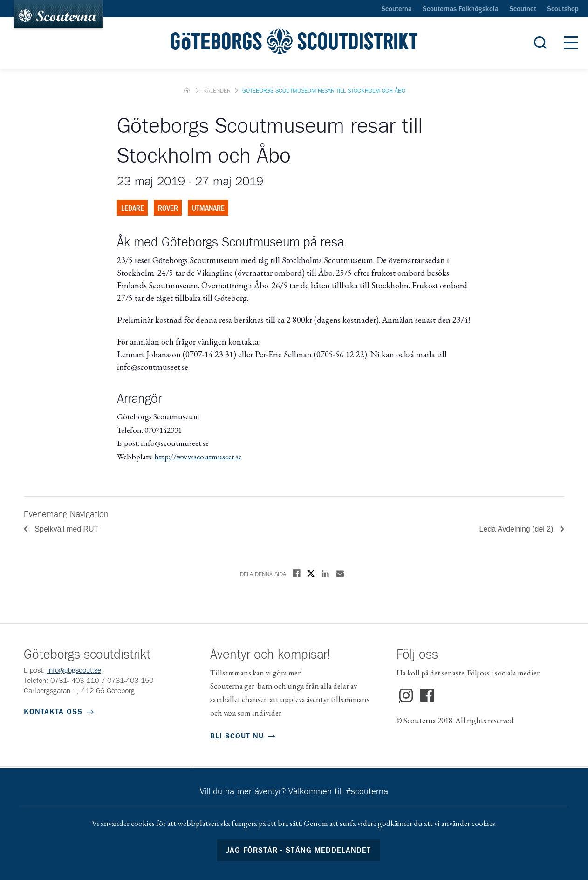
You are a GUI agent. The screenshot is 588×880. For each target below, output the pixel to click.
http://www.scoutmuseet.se (198, 457)
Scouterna (397, 9)
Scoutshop (563, 9)
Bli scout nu (237, 736)
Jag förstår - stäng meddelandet (299, 850)
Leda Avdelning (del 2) (517, 529)
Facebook (427, 696)
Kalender (217, 91)
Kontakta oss (53, 712)
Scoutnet (523, 9)
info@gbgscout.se (74, 670)
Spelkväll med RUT (65, 529)
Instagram (406, 696)
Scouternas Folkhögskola (461, 9)
